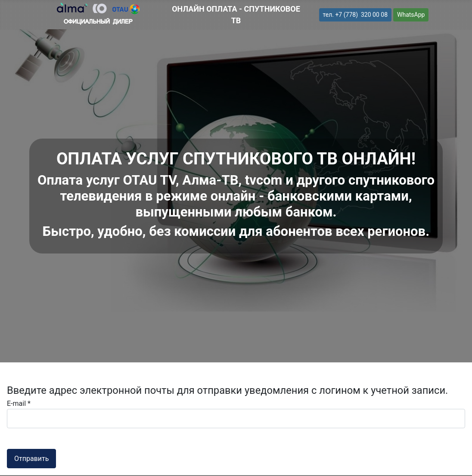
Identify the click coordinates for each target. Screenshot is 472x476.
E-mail (19, 403)
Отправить (31, 459)
